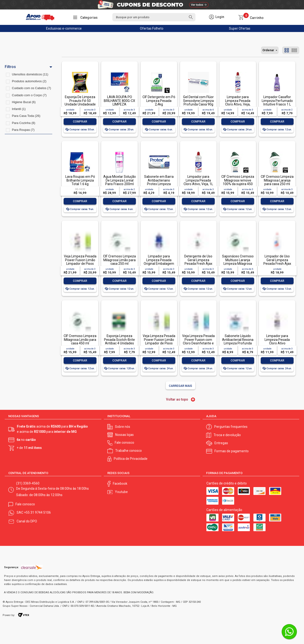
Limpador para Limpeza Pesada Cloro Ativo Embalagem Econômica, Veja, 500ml (277, 345)
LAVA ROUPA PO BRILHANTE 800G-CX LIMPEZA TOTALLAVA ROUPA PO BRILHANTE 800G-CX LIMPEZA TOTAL (119, 106)
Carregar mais (180, 386)
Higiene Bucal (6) (24, 102)
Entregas (221, 443)
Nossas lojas (124, 435)
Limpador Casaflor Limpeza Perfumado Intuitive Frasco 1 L (277, 101)
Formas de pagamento (232, 451)
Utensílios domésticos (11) (30, 74)
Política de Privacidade (131, 459)
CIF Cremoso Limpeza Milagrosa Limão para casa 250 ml (119, 260)
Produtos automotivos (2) (29, 81)
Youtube (121, 492)
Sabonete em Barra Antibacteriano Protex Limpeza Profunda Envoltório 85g (159, 184)
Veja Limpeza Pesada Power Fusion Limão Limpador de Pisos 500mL (159, 341)
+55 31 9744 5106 (37, 512)
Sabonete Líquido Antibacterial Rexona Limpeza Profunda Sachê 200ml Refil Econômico (238, 343)
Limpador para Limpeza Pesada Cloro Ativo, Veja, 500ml (238, 102)
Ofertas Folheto (152, 28)
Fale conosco (124, 443)
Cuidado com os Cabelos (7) (31, 88)
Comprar (80, 122)
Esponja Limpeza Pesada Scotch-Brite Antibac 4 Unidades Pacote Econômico (119, 341)
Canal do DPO (27, 521)
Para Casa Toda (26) (26, 116)
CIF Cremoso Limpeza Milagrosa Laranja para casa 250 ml (277, 180)
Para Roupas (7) (23, 130)
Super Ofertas (240, 28)
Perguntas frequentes (231, 427)
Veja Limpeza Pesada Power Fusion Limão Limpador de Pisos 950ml (80, 262)
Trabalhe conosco (128, 451)
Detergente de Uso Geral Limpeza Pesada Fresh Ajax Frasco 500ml (198, 262)
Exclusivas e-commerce (64, 28)
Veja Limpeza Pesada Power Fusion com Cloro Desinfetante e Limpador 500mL (198, 341)
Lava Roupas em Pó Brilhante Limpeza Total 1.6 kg (80, 180)
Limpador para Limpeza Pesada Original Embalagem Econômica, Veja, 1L (159, 262)
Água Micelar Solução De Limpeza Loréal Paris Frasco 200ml (120, 180)
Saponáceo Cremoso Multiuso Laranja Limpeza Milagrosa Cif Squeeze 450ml (238, 262)
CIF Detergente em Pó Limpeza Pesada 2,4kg (159, 101)
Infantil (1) (19, 109)
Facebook (120, 484)
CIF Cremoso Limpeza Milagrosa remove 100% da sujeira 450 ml (238, 182)
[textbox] (154, 17)
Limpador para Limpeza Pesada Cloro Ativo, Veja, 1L (198, 180)
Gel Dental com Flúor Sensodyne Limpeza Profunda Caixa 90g (198, 101)
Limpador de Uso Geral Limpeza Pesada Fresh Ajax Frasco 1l (277, 262)
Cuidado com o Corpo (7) (29, 95)
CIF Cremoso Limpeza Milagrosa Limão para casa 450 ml (80, 340)
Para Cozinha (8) (24, 123)
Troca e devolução (227, 435)
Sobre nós (123, 427)
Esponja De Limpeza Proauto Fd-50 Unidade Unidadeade (80, 101)
